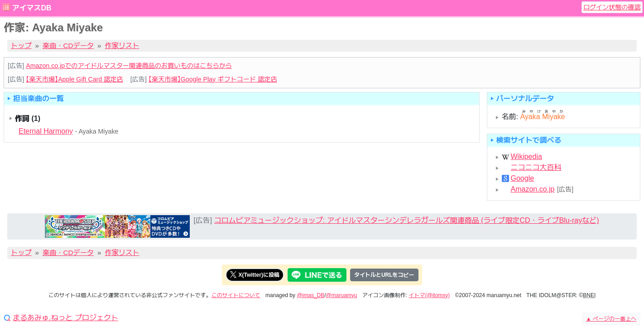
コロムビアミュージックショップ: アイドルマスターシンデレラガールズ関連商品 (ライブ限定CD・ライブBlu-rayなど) (407, 220)
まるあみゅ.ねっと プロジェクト (65, 318)
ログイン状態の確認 (612, 7)
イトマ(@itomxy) (430, 295)
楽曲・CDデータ (68, 46)
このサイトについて (236, 295)
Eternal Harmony (46, 131)
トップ (21, 46)
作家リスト (122, 46)
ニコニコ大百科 (536, 168)
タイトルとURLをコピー (384, 275)
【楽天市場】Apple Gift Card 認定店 (74, 79)
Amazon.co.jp (533, 189)
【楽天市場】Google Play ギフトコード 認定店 (213, 79)
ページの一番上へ (611, 319)
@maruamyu (342, 295)
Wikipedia (526, 157)
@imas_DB (310, 295)
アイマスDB (31, 8)
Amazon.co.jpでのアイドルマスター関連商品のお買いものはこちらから (129, 66)
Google (523, 178)
